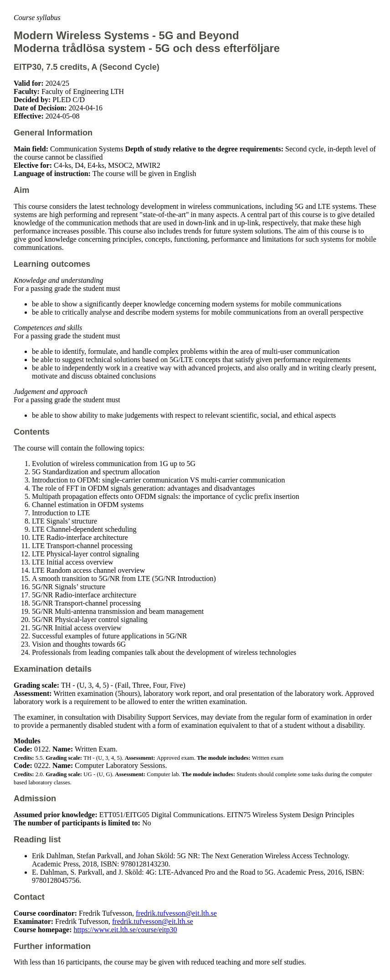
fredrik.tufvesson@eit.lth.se (176, 913)
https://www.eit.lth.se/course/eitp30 (126, 930)
